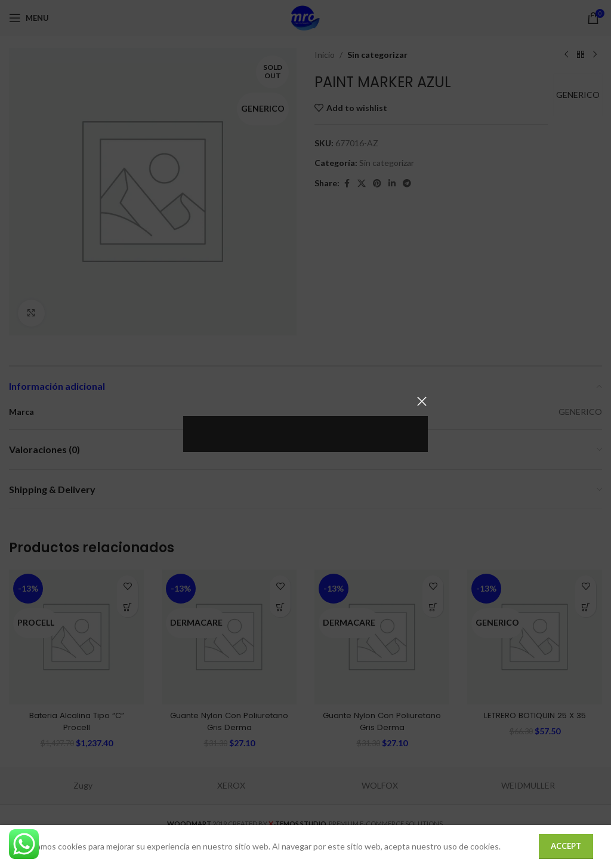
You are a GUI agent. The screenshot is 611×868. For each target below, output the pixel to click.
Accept (566, 846)
